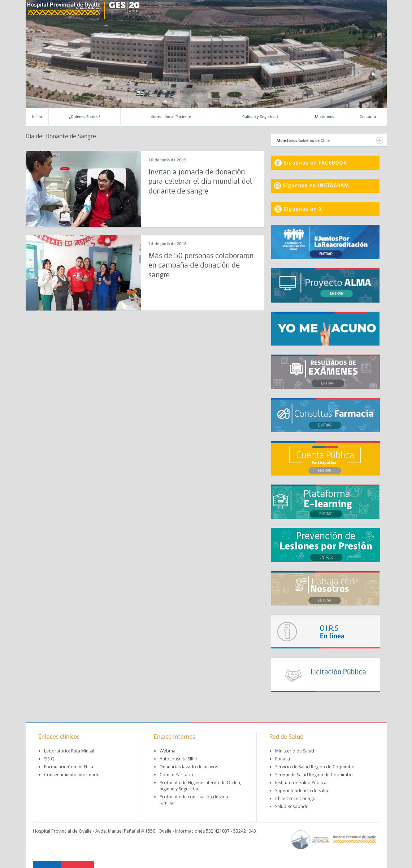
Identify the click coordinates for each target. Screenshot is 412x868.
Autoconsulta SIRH (178, 759)
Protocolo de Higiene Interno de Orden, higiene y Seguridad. (200, 786)
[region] (206, 60)
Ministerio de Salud (295, 751)
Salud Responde (292, 806)
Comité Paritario (176, 775)
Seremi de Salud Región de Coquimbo (314, 775)
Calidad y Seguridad (260, 117)
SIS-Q (49, 759)
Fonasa (283, 759)
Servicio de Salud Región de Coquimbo (315, 767)
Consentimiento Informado (72, 775)
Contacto (368, 117)
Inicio (37, 117)
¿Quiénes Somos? (84, 117)
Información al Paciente (170, 117)
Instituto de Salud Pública (301, 783)
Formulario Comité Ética (69, 767)
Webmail (169, 751)
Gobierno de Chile (330, 140)
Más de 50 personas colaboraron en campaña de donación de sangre (201, 266)
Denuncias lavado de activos (189, 767)
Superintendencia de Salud (302, 791)
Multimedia (325, 117)
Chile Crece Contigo (295, 798)
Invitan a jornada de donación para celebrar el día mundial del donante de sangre (200, 182)
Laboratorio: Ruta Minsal (69, 751)
